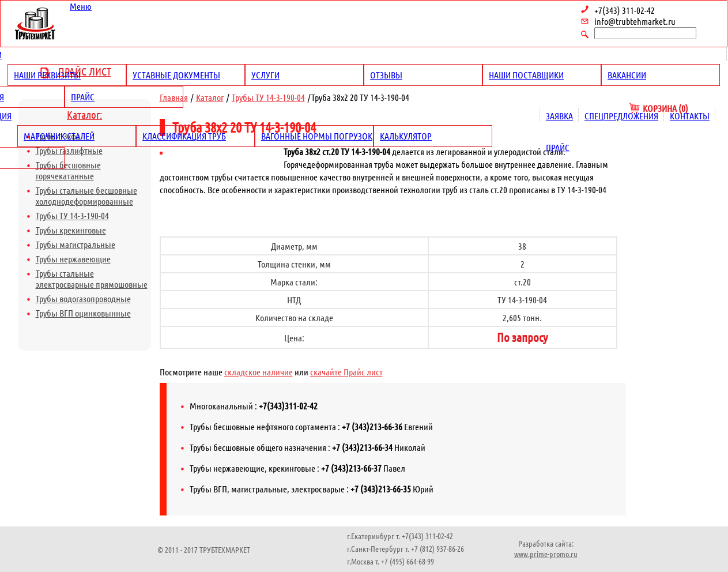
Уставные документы (176, 75)
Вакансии (627, 75)
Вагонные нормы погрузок (317, 136)
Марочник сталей (59, 136)
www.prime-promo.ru (546, 554)
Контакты (690, 116)
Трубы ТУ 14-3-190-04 (72, 215)
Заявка (559, 116)
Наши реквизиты (47, 75)
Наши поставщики (526, 75)
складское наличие (259, 372)
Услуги (265, 75)
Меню (81, 6)
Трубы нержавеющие (73, 259)
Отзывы (386, 75)
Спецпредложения (621, 116)
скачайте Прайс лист (346, 372)
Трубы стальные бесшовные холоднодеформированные (86, 195)
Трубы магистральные (76, 244)
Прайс (83, 97)
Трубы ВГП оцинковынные (83, 313)
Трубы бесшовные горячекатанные (68, 170)
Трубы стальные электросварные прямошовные (92, 279)
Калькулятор (406, 136)
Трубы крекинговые (71, 230)
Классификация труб (184, 136)
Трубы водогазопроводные (83, 298)
